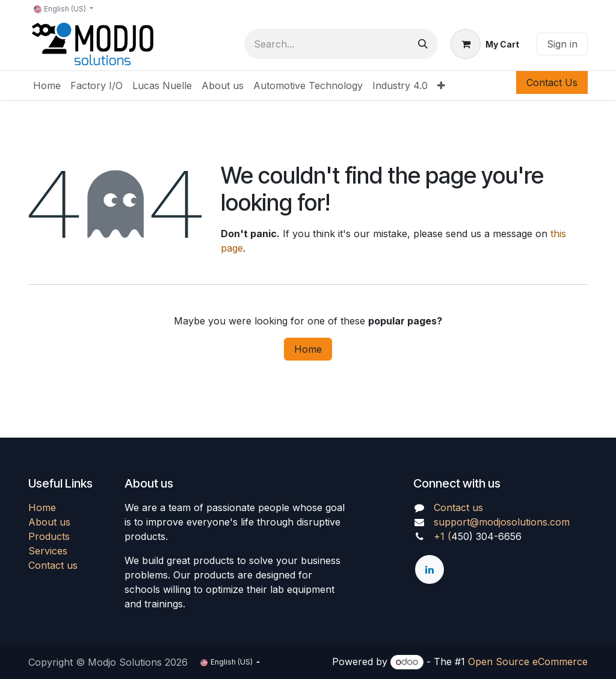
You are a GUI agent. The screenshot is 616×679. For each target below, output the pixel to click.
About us (49, 522)
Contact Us (552, 82)
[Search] (423, 44)
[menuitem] (47, 85)
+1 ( (442, 536)
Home (308, 349)
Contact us (53, 565)
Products (49, 536)
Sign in (562, 44)
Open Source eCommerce (528, 662)
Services (48, 551)
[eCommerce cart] (485, 44)
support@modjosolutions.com (502, 522)
